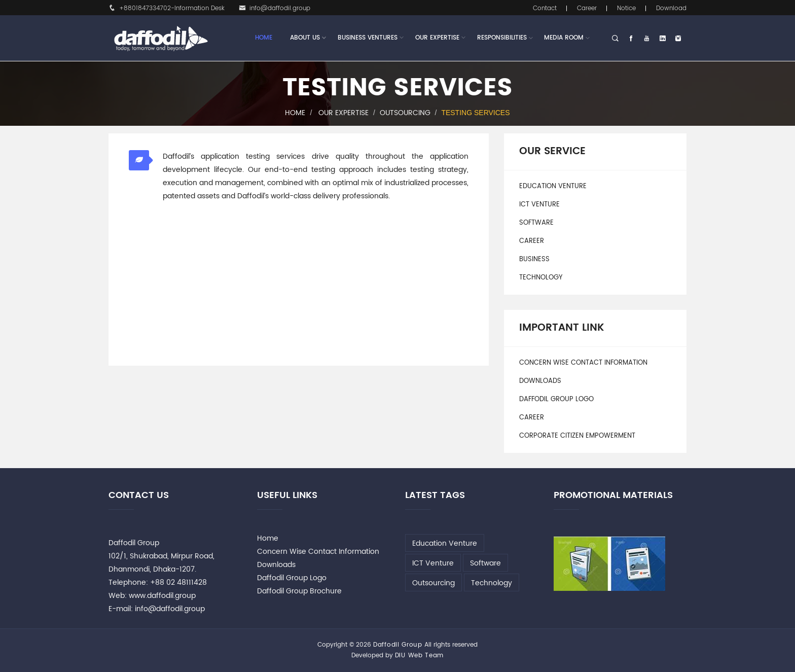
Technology (541, 278)
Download (671, 8)
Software (536, 223)
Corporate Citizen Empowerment (577, 436)
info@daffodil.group (275, 8)
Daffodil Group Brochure (299, 591)
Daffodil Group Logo (556, 399)
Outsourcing (405, 113)
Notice (626, 8)
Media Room (564, 38)
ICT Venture (539, 205)
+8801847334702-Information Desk (167, 8)
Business (534, 259)
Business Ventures (368, 38)
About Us (305, 38)
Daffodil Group (398, 645)
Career (587, 8)
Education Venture (553, 186)
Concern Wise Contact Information (583, 363)
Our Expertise (437, 38)
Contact (545, 8)
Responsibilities (502, 38)
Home (264, 38)
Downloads (540, 381)
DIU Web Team (419, 656)
